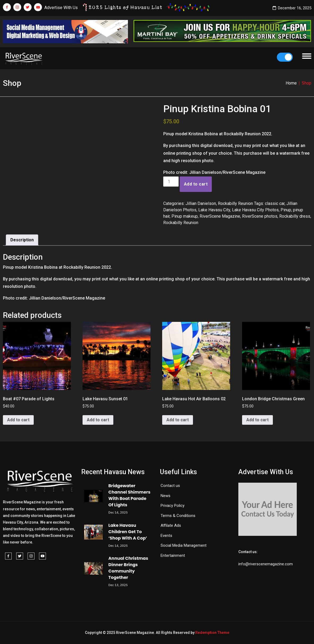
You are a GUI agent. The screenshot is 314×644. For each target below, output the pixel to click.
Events (166, 536)
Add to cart (196, 184)
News (165, 496)
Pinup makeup (185, 216)
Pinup (286, 210)
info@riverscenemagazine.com (266, 564)
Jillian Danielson (201, 203)
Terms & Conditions (178, 516)
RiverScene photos (260, 216)
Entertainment (173, 555)
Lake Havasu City (214, 210)
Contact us (170, 486)
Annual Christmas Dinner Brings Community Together (128, 568)
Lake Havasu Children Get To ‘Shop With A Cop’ (128, 532)
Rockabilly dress (295, 216)
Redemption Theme (212, 633)
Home (291, 83)
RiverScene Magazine (220, 216)
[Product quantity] (171, 182)
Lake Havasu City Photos (255, 210)
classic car (275, 203)
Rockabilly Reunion (235, 203)
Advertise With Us (61, 8)
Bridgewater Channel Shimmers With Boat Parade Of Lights (129, 495)
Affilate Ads (171, 525)
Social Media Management (184, 545)
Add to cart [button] (18, 420)
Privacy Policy (173, 506)
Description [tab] (22, 240)
